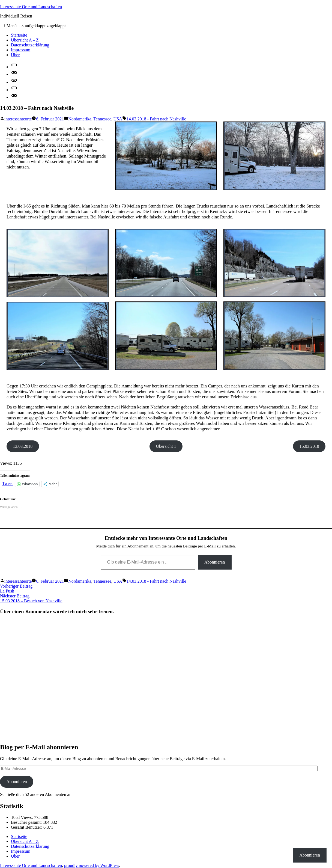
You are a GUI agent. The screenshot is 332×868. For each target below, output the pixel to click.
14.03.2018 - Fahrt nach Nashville (156, 119)
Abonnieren (215, 562)
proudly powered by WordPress (92, 865)
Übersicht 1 (166, 446)
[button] (3, 26)
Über (15, 55)
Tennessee (102, 119)
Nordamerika (80, 119)
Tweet (8, 483)
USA (118, 119)
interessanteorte (18, 119)
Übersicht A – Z (25, 40)
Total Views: (23, 817)
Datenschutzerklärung (30, 45)
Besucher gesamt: (27, 822)
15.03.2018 (309, 446)
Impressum (21, 50)
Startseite (19, 35)
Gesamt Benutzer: (27, 827)
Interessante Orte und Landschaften (31, 7)
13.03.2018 (23, 446)
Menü (36, 26)
